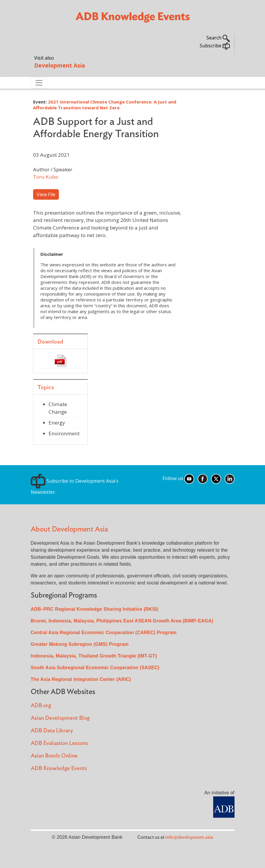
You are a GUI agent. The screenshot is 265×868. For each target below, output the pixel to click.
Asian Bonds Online (54, 756)
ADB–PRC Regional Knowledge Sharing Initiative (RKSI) (95, 609)
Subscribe (215, 46)
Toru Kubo (46, 177)
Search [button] (218, 38)
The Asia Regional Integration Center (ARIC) (81, 679)
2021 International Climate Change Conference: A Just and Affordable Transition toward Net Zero (105, 105)
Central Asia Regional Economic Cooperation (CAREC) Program (104, 633)
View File (46, 194)
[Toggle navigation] (39, 83)
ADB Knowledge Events (59, 768)
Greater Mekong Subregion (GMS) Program (80, 644)
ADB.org (41, 706)
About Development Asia (69, 529)
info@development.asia (189, 837)
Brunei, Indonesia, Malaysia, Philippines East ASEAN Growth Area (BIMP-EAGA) (122, 621)
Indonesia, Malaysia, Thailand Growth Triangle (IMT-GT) (94, 656)
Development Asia (60, 65)
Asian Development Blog (60, 718)
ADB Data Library (52, 731)
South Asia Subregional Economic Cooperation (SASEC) (95, 668)
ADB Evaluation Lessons (59, 743)
